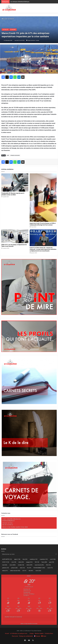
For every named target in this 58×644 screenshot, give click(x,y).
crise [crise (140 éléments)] (14, 562)
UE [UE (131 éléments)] (24, 571)
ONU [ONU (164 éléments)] (48, 565)
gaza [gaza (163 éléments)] (52, 562)
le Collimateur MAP (8, 40)
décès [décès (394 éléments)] (21, 562)
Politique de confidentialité (26, 636)
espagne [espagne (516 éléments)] (29, 562)
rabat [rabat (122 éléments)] (22, 568)
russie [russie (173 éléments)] (50, 568)
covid (8, 155)
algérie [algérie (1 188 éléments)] (17, 559)
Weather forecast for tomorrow (13, 617)
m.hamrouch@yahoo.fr (8, 521)
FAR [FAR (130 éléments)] (37, 562)
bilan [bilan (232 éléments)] (25, 559)
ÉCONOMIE (13, 30)
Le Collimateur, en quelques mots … (19, 633)
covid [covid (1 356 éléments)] (53, 559)
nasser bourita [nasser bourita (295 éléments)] (39, 565)
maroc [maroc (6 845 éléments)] (12, 565)
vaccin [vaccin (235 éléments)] (38, 571)
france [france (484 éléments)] (44, 562)
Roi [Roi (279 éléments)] (29, 568)
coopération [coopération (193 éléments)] (44, 559)
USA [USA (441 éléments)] (31, 571)
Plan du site (15, 636)
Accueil (4, 19)
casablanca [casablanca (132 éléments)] (34, 559)
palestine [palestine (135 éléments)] (5, 568)
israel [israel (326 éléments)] (5, 565)
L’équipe (31, 633)
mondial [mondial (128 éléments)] (21, 565)
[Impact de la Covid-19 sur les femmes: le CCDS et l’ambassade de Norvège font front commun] (43, 198)
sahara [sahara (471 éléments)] (5, 571)
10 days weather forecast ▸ (29, 624)
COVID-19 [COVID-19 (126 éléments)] (6, 562)
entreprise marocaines (15, 155)
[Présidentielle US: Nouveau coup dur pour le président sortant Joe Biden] (15, 182)
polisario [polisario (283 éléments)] (14, 568)
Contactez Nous (49, 633)
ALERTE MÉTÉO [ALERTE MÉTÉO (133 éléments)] (7, 559)
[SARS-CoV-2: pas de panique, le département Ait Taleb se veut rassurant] (15, 236)
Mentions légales (39, 633)
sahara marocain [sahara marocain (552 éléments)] (15, 571)
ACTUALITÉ (11, 19)
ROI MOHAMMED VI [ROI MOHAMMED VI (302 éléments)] (39, 568)
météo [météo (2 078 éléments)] (29, 565)
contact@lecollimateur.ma (13, 519)
